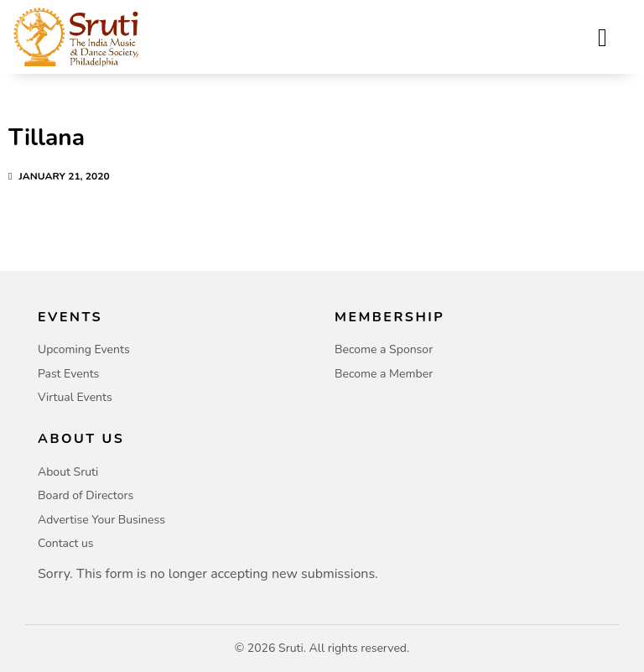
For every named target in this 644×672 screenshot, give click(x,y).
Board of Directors (86, 495)
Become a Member (384, 374)
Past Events (68, 374)
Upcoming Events (84, 349)
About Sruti (68, 472)
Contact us (66, 543)
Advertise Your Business (101, 520)
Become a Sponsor (384, 349)
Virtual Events (75, 397)
